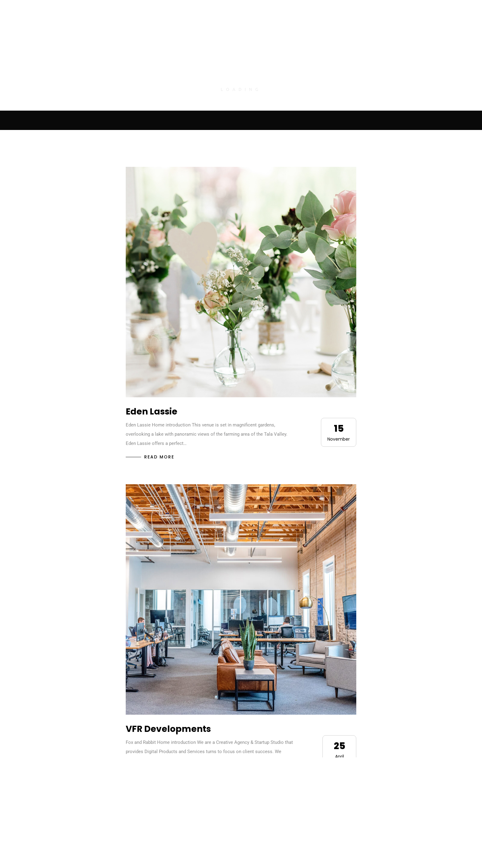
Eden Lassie (152, 412)
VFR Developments (168, 729)
